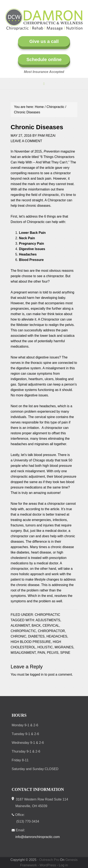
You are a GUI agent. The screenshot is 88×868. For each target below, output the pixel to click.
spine (65, 653)
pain (41, 653)
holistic (45, 647)
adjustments (48, 620)
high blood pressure (31, 642)
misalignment (23, 653)
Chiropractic (48, 615)
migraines (64, 647)
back (36, 626)
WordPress (48, 865)
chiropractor (52, 631)
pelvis (53, 653)
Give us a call (44, 41)
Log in (63, 865)
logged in (37, 674)
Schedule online (44, 59)
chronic (18, 636)
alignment (20, 626)
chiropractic (23, 631)
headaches (57, 636)
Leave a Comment (26, 141)
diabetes (36, 636)
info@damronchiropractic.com (38, 837)
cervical (51, 626)
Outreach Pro (49, 860)
